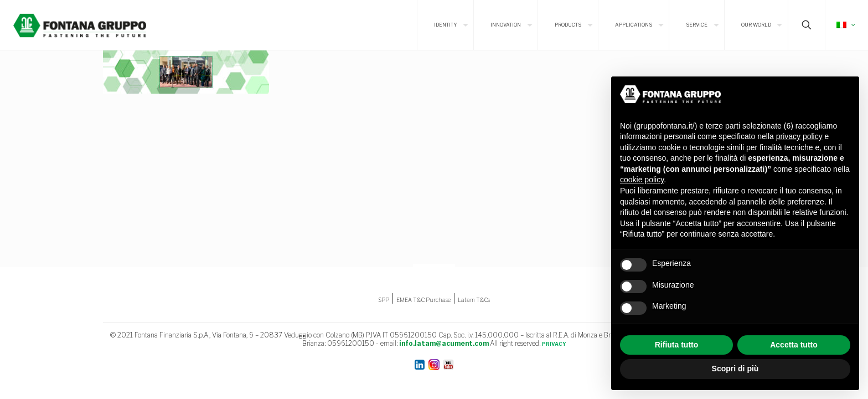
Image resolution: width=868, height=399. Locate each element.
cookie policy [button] (642, 180)
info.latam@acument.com (444, 343)
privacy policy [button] (799, 136)
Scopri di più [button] (735, 369)
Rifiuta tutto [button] (677, 345)
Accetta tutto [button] (794, 345)
